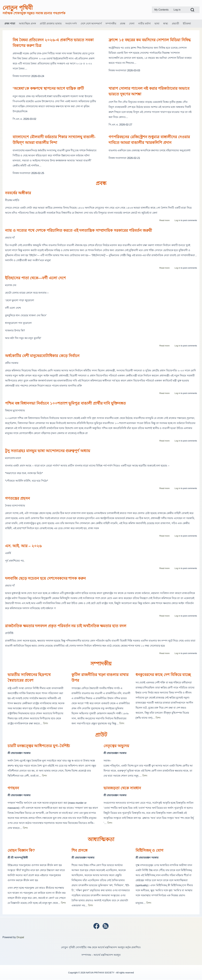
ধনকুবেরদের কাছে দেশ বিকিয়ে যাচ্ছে (163, 675)
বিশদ (46, 723)
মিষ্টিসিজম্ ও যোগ (149, 850)
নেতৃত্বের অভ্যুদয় (116, 746)
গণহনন (13, 788)
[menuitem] (161, 10)
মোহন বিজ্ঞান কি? (21, 850)
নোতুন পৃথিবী (18, 8)
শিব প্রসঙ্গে (79, 850)
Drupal (20, 937)
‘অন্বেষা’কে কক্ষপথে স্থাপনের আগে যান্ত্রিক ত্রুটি (48, 88)
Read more (164, 220)
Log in (177, 220)
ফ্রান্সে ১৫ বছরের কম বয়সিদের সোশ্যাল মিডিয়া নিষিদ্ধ (150, 40)
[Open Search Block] (192, 10)
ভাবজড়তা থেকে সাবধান (122, 788)
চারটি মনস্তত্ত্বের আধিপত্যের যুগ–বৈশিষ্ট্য (39, 746)
